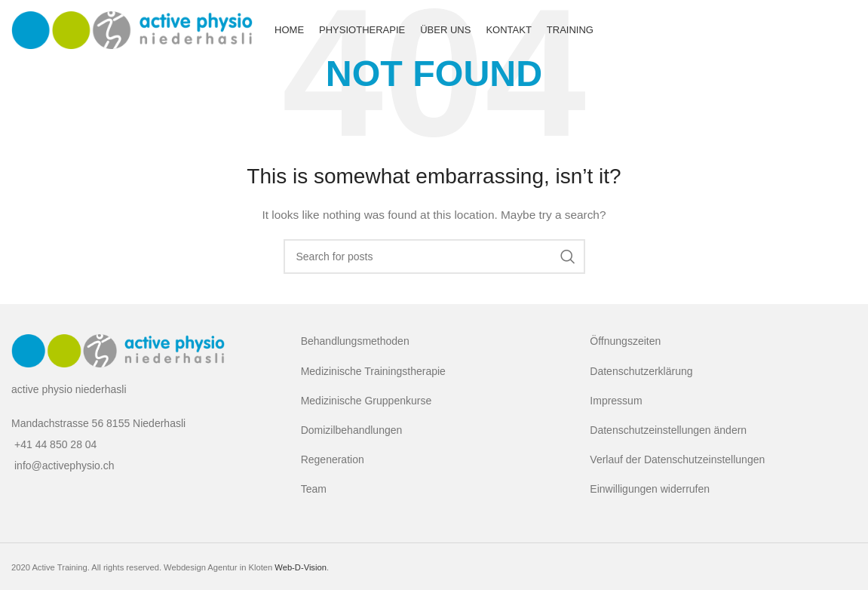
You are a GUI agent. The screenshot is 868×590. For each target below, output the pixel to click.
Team (314, 489)
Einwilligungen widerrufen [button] (650, 489)
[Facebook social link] (842, 30)
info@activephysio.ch (64, 466)
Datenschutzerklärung (641, 371)
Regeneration (333, 459)
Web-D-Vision (301, 567)
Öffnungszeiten (625, 341)
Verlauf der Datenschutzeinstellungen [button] (677, 459)
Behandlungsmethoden (355, 341)
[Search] (434, 257)
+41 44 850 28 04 (55, 444)
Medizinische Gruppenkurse (367, 401)
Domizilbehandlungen (352, 430)
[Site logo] (132, 29)
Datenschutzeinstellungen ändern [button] (668, 430)
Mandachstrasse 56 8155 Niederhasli (98, 423)
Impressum (616, 401)
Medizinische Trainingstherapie (373, 371)
